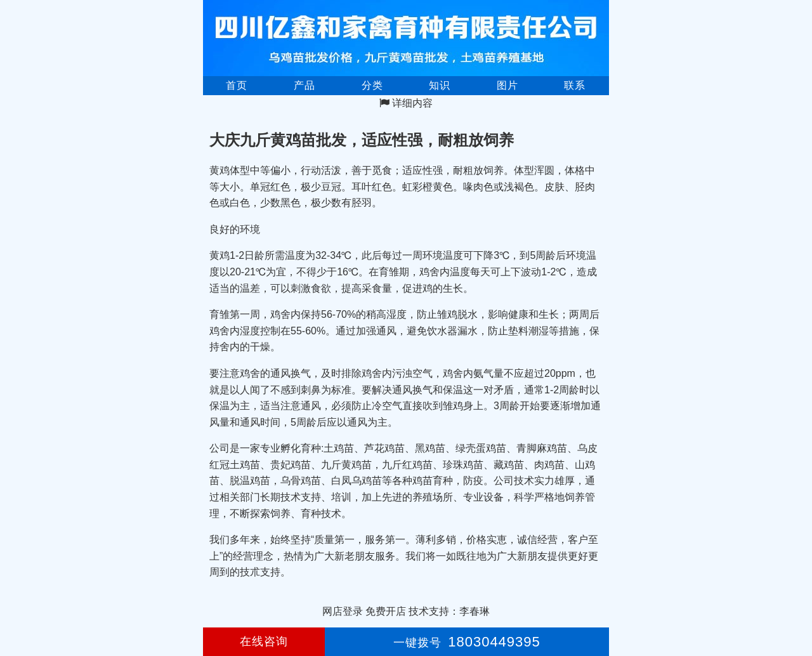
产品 (304, 85)
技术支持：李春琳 (449, 611)
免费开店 (386, 611)
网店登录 (343, 611)
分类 (372, 85)
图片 (507, 85)
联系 (575, 85)
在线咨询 (264, 641)
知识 (440, 85)
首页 (237, 85)
